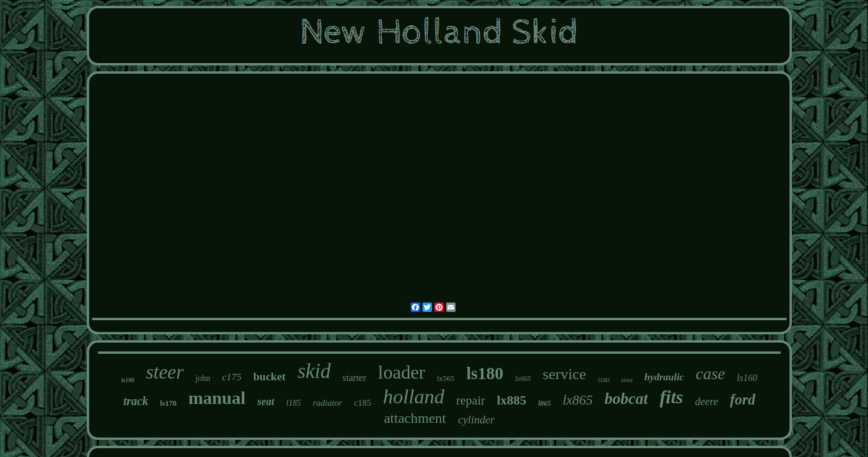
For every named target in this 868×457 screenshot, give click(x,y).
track (136, 401)
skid (314, 371)
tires (627, 380)
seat (266, 402)
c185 (363, 403)
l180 (604, 380)
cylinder (476, 420)
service (565, 374)
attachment (415, 418)
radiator (327, 403)
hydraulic (664, 377)
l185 (294, 403)
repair (471, 400)
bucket (269, 377)
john (203, 378)
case (710, 374)
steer (165, 372)
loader (402, 372)
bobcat (627, 399)
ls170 (168, 403)
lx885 (512, 400)
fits (672, 397)
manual (217, 398)
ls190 (128, 380)
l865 (544, 403)
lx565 (446, 378)
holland (414, 397)
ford (743, 400)
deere (707, 402)
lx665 (523, 379)
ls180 (485, 373)
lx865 (577, 400)
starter (355, 378)
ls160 (747, 378)
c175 (232, 377)
